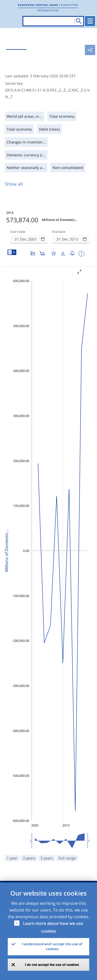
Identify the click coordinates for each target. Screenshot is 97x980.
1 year (12, 858)
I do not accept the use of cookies (52, 965)
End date (59, 232)
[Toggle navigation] (90, 21)
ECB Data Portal (48, 10)
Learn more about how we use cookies (53, 927)
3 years (29, 858)
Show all (14, 184)
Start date (18, 232)
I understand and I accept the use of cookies (52, 947)
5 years (47, 858)
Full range (67, 858)
